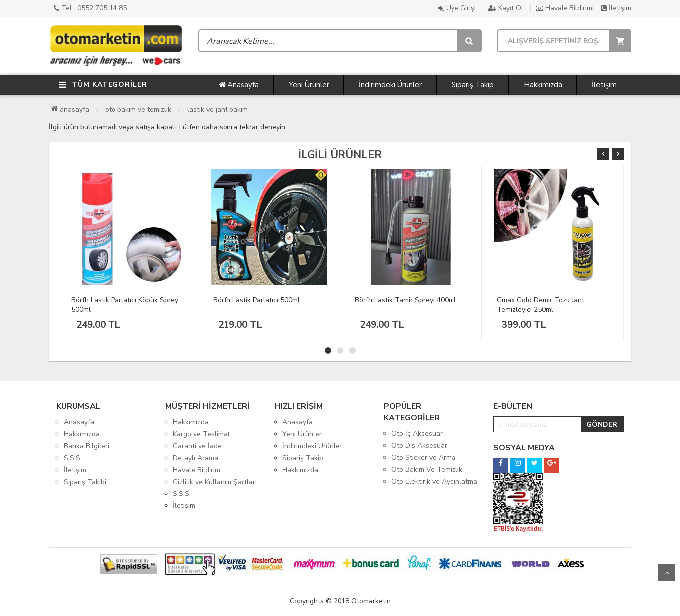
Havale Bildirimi (565, 8)
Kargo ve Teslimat (201, 434)
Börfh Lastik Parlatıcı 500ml (256, 300)
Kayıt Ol (506, 8)
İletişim (616, 8)
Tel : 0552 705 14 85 (90, 8)
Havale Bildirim (196, 470)
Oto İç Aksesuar (417, 433)
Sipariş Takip (473, 85)
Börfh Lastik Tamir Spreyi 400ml (405, 300)
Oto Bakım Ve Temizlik (138, 109)
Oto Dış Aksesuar (419, 445)
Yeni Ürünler (309, 85)
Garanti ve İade (197, 446)
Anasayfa (239, 85)
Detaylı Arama (195, 458)
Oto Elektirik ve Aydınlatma (434, 481)
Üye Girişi (457, 8)
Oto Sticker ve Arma (423, 457)
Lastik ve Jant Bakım (218, 109)
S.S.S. (73, 458)
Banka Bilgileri (86, 446)
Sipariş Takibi (85, 482)
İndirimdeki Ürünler (390, 85)
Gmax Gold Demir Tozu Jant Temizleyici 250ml (541, 305)
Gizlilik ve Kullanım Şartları (215, 482)
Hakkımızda (543, 85)
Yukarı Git (667, 573)
